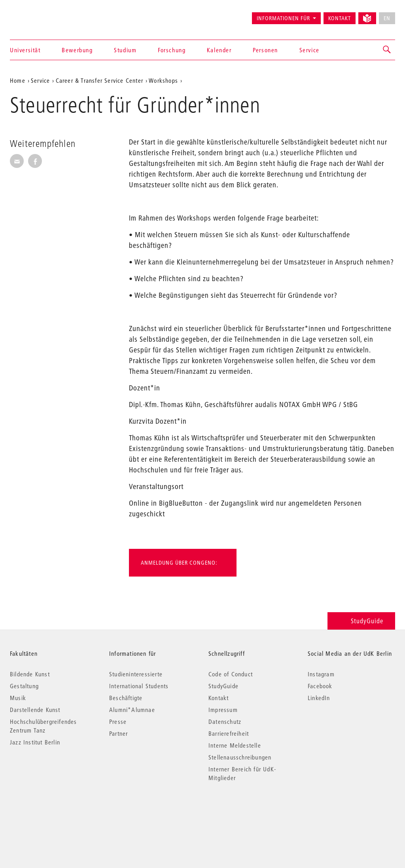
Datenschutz (225, 721)
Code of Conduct (231, 674)
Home (18, 80)
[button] (387, 50)
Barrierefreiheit (229, 733)
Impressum (223, 710)
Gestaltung (24, 686)
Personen (265, 50)
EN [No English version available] (387, 18)
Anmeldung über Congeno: (179, 563)
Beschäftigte (126, 698)
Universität (25, 50)
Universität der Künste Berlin (41, 15)
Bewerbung (77, 50)
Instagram (321, 674)
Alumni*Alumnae (132, 710)
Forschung (172, 50)
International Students (139, 686)
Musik (18, 698)
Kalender (219, 50)
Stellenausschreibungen (240, 757)
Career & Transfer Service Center (99, 80)
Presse (118, 721)
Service (309, 50)
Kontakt (340, 18)
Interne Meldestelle (235, 745)
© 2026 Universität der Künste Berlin (51, 811)
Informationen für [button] (283, 18)
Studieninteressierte (136, 674)
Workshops (163, 80)
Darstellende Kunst (35, 710)
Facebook (320, 686)
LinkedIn (319, 698)
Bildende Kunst (30, 674)
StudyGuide (361, 621)
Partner (118, 733)
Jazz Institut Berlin (35, 742)
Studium (125, 50)
